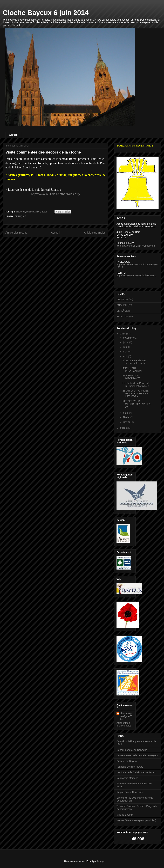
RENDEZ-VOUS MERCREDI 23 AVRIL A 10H (136, 404)
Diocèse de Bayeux (127, 761)
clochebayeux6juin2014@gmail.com (136, 246)
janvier (127, 422)
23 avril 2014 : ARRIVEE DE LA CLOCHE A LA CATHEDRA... (136, 394)
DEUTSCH (122, 299)
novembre (129, 338)
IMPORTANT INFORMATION (132, 369)
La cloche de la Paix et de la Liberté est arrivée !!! (136, 385)
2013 (123, 428)
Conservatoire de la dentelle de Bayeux (137, 755)
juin (125, 347)
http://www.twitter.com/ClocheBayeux (136, 276)
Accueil (13, 135)
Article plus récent (16, 233)
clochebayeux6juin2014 (126, 716)
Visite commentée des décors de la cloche (134, 362)
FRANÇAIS (20, 216)
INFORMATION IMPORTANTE (132, 377)
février (127, 417)
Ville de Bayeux (125, 815)
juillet (126, 342)
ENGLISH (122, 305)
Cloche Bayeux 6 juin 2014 (46, 13)
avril (126, 356)
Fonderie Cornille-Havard (130, 767)
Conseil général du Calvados (132, 750)
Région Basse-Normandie (130, 792)
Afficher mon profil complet (124, 724)
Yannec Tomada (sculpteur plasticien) (136, 820)
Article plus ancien (95, 233)
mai (125, 352)
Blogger (101, 861)
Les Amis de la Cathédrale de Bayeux (136, 772)
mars (126, 413)
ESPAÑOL (122, 311)
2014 (123, 334)
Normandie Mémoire (127, 778)
